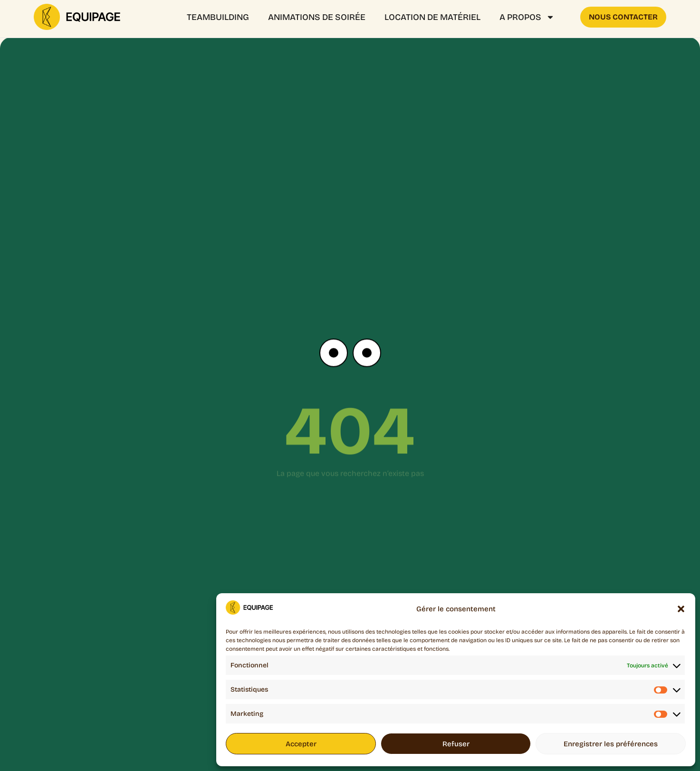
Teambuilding (218, 17)
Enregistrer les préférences (611, 744)
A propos (527, 17)
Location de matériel (432, 17)
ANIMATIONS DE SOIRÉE (317, 17)
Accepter (301, 744)
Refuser (456, 744)
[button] (681, 609)
